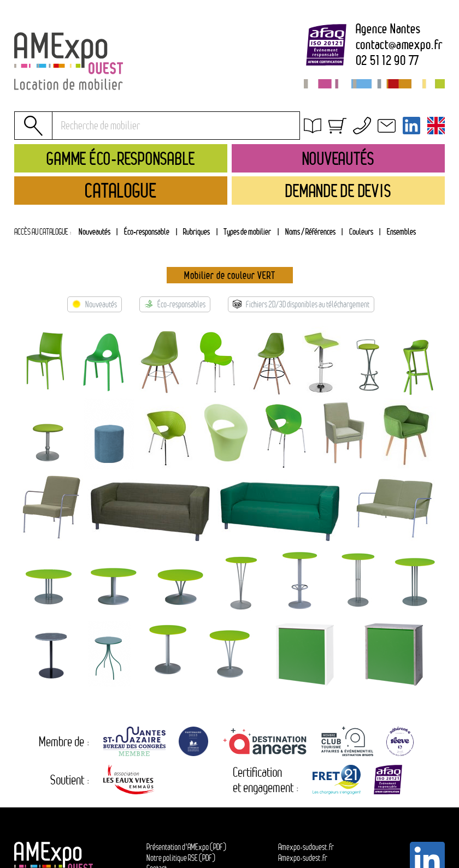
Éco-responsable (147, 232)
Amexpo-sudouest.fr (306, 847)
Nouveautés (95, 232)
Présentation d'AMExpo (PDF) (186, 847)
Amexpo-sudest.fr (303, 858)
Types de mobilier (247, 232)
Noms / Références (310, 232)
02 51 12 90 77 (388, 61)
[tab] (197, 232)
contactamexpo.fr (399, 45)
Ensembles (401, 232)
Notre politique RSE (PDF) (181, 858)
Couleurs (361, 232)
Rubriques (196, 232)
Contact (326, 173)
